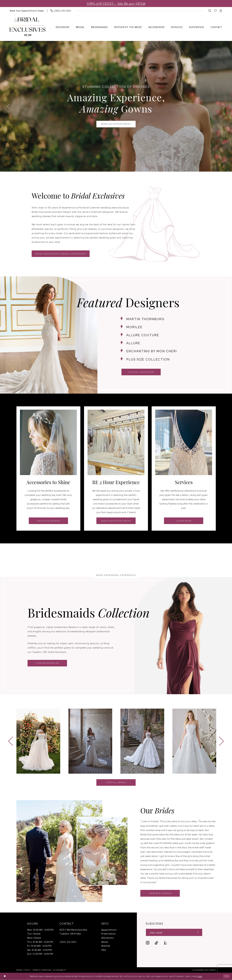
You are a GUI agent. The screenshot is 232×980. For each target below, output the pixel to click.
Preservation (108, 934)
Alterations (107, 938)
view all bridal (116, 782)
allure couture (143, 335)
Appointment (109, 930)
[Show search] (210, 10)
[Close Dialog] (5, 976)
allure (133, 343)
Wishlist (106, 946)
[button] (221, 10)
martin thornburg (145, 319)
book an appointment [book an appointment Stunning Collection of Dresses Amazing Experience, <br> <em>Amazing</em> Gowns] (116, 124)
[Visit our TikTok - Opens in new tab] (156, 943)
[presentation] (38, 741)
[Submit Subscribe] (197, 932)
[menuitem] (27, 11)
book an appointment (116, 521)
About (105, 942)
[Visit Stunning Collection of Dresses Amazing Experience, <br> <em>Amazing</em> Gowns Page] (116, 106)
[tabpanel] (116, 106)
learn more (184, 521)
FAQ (104, 950)
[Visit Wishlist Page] (215, 10)
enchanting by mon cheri (152, 351)
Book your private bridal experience (61, 254)
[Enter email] (174, 932)
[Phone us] (61, 11)
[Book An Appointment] (27, 11)
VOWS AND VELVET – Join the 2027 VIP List (116, 3)
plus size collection (148, 359)
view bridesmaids (47, 663)
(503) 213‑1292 (68, 942)
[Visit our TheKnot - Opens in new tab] (166, 943)
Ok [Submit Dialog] (227, 976)
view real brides (160, 893)
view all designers (141, 372)
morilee (134, 327)
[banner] (27, 27)
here (200, 976)
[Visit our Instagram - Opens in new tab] (148, 943)
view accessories (48, 521)
